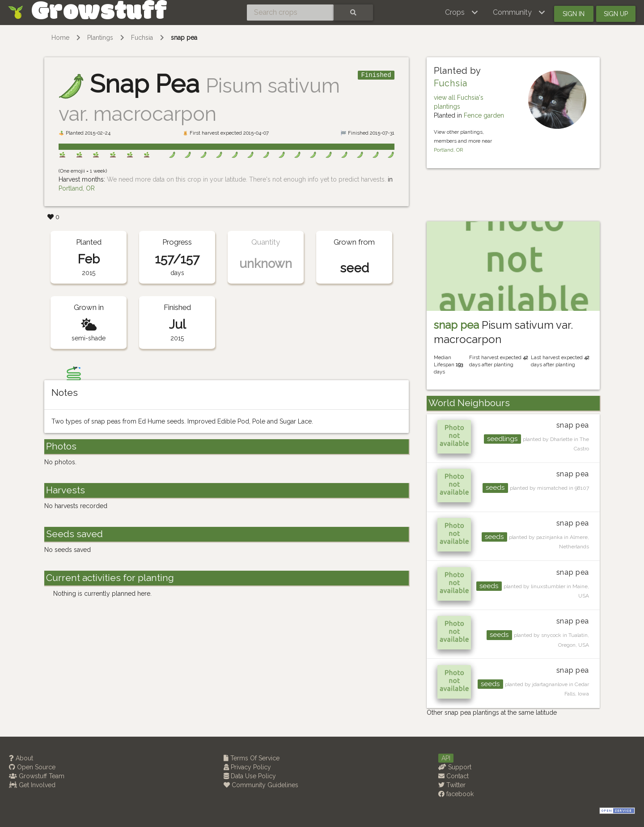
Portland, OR (77, 188)
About (21, 758)
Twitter (452, 785)
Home (60, 38)
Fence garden (484, 115)
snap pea (184, 38)
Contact (453, 776)
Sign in (574, 14)
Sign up (616, 14)
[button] (462, 13)
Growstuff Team (37, 776)
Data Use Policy (250, 776)
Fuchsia (142, 38)
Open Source (32, 767)
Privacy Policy (247, 767)
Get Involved (32, 785)
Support (455, 767)
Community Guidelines (261, 785)
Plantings (100, 38)
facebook (456, 794)
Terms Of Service (252, 758)
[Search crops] (290, 13)
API (446, 758)
